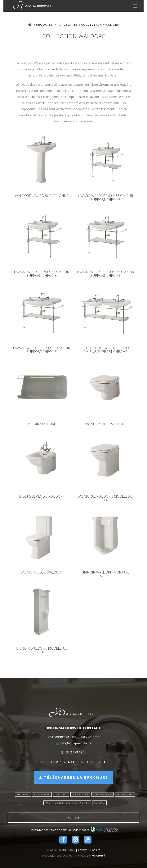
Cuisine (99, 803)
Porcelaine (67, 25)
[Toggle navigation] (139, 6)
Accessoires (125, 794)
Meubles (23, 794)
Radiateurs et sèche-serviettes (67, 803)
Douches (61, 794)
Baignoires (42, 794)
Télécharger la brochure (73, 777)
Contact (74, 817)
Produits (44, 25)
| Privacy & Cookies (88, 850)
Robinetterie (102, 794)
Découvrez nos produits (73, 762)
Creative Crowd (94, 855)
